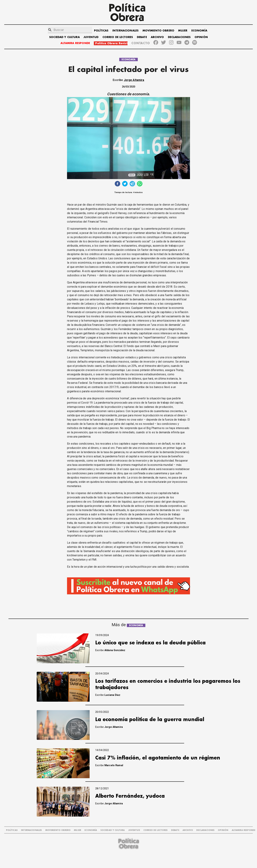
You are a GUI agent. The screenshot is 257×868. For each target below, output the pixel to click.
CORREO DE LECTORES (118, 37)
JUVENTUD (91, 37)
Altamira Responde (244, 830)
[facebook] (117, 184)
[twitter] (125, 184)
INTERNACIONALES (125, 31)
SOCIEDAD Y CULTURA (64, 37)
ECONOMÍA (199, 31)
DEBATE (142, 37)
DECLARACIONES (179, 37)
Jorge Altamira (134, 80)
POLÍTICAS (101, 31)
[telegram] (132, 184)
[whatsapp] (140, 184)
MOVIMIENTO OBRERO (158, 31)
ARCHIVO (157, 37)
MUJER (183, 31)
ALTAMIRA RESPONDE (75, 43)
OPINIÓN (201, 37)
